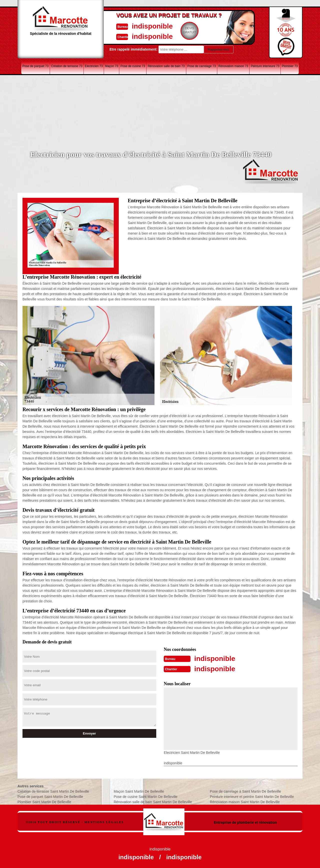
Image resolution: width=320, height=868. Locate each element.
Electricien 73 (94, 66)
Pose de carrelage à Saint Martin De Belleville (245, 791)
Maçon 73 (112, 66)
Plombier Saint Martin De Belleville (44, 801)
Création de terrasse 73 (67, 66)
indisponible (145, 26)
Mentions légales (104, 822)
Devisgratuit (183, 30)
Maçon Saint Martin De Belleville (139, 791)
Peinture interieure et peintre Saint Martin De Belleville (252, 796)
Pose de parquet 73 (35, 66)
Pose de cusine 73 (133, 66)
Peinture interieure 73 (265, 66)
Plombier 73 (290, 66)
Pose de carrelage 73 (201, 66)
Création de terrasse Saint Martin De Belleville (53, 791)
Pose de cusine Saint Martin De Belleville (146, 796)
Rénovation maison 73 (233, 66)
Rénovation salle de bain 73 (166, 66)
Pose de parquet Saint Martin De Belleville (50, 796)
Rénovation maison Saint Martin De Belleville (245, 801)
